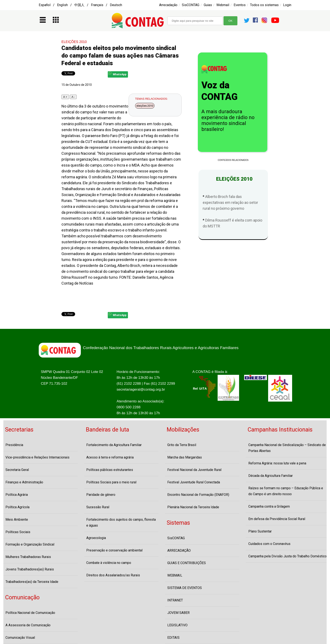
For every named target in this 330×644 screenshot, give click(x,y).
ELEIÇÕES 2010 (74, 42)
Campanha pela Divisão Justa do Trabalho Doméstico (287, 556)
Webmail (223, 5)
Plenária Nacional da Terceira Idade (193, 507)
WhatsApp (117, 74)
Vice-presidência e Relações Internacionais (37, 457)
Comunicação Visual (20, 638)
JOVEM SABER (178, 613)
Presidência (14, 445)
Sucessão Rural (98, 507)
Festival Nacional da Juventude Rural (194, 470)
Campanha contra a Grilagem (269, 506)
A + (65, 97)
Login (287, 5)
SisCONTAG (191, 5)
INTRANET (175, 600)
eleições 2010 (145, 106)
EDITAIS (173, 638)
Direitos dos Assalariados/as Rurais (113, 575)
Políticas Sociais (18, 532)
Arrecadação (168, 5)
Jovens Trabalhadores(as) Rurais (30, 569)
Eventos (240, 5)
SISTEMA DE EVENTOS (185, 588)
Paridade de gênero (101, 495)
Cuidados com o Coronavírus (269, 544)
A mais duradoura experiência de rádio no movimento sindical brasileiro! (228, 120)
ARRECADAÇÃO (179, 551)
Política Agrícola (17, 507)
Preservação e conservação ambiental (114, 550)
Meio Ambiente (17, 520)
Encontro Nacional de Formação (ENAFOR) (198, 495)
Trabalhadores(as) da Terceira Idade (32, 582)
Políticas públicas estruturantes (110, 470)
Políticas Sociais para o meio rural (111, 482)
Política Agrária (17, 495)
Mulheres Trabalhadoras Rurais (28, 557)
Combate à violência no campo (109, 563)
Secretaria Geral (17, 470)
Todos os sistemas (264, 5)
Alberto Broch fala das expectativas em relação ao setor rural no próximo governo (230, 202)
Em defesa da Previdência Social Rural (277, 519)
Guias (208, 5)
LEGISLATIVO (177, 625)
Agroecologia (96, 538)
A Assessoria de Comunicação (28, 625)
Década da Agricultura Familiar (271, 476)
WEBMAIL (175, 575)
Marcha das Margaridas (185, 457)
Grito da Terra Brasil (182, 445)
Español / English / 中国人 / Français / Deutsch (80, 5)
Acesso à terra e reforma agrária (110, 457)
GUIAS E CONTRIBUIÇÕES (187, 563)
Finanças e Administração (24, 482)
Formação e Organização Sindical (30, 544)
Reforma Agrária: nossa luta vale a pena (277, 463)
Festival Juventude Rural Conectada (194, 482)
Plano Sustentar (260, 531)
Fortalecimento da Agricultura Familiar (114, 445)
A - (73, 97)
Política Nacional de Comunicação (30, 613)
